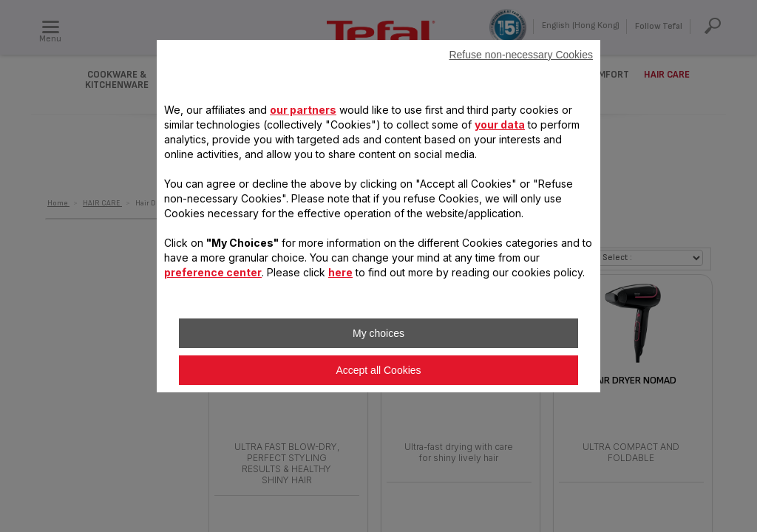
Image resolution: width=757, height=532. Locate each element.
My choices (378, 333)
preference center (213, 272)
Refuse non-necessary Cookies (521, 55)
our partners (303, 110)
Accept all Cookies (378, 370)
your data (500, 125)
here (340, 272)
